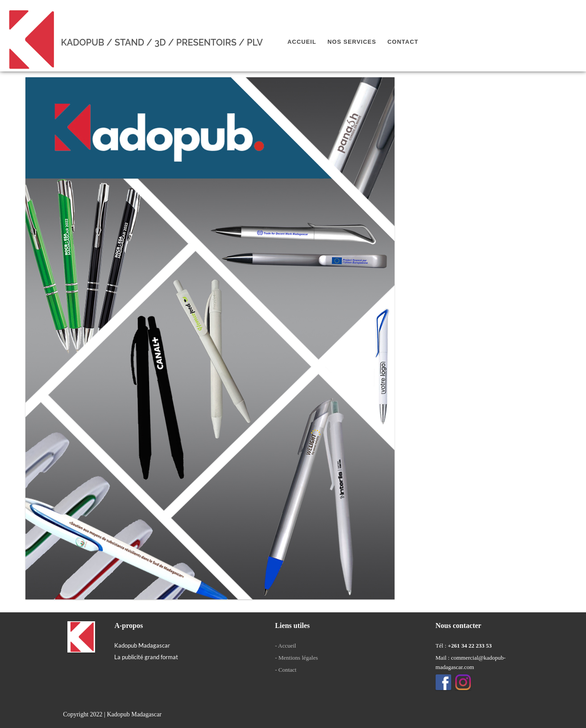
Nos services (352, 42)
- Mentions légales (296, 658)
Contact (403, 42)
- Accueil (285, 646)
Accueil (302, 42)
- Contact (286, 670)
